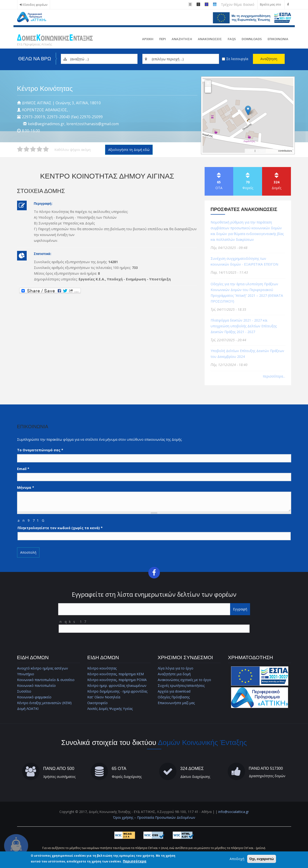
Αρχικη (148, 39)
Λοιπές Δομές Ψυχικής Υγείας (110, 709)
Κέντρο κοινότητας (102, 668)
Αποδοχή (237, 859)
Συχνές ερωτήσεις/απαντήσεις (181, 685)
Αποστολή (28, 552)
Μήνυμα (26, 487)
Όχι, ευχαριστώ (262, 859)
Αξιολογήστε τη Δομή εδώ (129, 150)
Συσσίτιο (24, 691)
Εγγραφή (240, 609)
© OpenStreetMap (267, 151)
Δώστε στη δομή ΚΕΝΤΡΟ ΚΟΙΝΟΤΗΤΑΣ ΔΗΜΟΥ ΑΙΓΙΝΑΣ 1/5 (20, 149)
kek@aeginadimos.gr (46, 124)
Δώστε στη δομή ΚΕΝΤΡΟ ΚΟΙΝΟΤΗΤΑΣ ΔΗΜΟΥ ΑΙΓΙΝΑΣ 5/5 (46, 149)
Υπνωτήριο (26, 674)
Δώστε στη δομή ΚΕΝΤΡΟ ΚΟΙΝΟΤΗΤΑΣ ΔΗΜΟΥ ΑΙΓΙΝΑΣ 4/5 (39, 149)
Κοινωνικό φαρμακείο (34, 697)
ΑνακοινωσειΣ (210, 39)
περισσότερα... (274, 376)
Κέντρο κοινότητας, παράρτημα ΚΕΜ (116, 674)
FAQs (232, 39)
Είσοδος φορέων (35, 5)
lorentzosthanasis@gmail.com (93, 124)
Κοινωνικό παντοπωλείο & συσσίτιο (46, 680)
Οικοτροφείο (97, 703)
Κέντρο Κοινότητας (45, 89)
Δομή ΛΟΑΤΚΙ (28, 709)
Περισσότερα (135, 861)
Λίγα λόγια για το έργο (176, 668)
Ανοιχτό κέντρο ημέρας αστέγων (43, 668)
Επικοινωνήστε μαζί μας (176, 703)
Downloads (252, 39)
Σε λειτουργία (237, 59)
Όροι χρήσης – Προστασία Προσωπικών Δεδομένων (154, 817)
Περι (163, 39)
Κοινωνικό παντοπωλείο (36, 685)
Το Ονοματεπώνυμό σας (40, 450)
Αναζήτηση (269, 59)
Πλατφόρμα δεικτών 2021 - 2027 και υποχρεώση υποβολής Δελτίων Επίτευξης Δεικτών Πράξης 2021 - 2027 (244, 326)
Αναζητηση (182, 39)
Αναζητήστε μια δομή (174, 674)
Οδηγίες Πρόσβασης (174, 697)
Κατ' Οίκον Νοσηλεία (104, 697)
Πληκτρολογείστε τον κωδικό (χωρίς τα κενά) (60, 528)
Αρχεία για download (174, 691)
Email (23, 469)
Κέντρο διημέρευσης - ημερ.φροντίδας (117, 691)
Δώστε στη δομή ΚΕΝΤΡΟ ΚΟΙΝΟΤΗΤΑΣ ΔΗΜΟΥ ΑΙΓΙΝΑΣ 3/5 (33, 149)
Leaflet (250, 151)
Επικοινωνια (278, 39)
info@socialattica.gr (234, 812)
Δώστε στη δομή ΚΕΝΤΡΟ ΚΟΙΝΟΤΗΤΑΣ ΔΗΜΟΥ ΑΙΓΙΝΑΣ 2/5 (26, 149)
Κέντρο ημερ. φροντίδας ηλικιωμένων (117, 685)
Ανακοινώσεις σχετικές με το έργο (184, 680)
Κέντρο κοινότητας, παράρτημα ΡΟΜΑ (117, 680)
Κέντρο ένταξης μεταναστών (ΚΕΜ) (44, 703)
